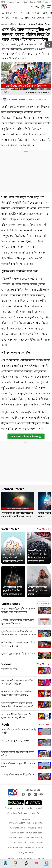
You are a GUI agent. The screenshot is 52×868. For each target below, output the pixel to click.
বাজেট (7, 18)
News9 (19, 2)
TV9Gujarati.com (34, 833)
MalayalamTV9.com (33, 838)
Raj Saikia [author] (13, 100)
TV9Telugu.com (34, 823)
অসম (21, 13)
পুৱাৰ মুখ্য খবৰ (38, 18)
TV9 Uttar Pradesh (34, 848)
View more (43, 529)
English (11, 2)
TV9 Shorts (25, 18)
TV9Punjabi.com (16, 833)
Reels (5, 724)
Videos (6, 664)
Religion (22, 24)
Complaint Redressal (17, 813)
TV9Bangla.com (35, 828)
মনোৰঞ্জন (36, 13)
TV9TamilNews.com (17, 843)
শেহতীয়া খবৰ (12, 13)
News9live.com (36, 843)
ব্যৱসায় (45, 13)
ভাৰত (28, 13)
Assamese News (9, 24)
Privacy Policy (36, 813)
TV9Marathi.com (17, 823)
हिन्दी (3, 2)
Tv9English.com (16, 848)
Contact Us (10, 808)
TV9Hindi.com (15, 838)
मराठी (39, 2)
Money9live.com (25, 853)
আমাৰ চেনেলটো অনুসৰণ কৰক (26, 436)
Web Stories (10, 529)
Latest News (11, 604)
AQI (37, 7)
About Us (22, 808)
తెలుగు (32, 2)
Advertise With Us (37, 808)
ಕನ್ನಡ (26, 2)
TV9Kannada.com (17, 828)
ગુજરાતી (46, 2)
